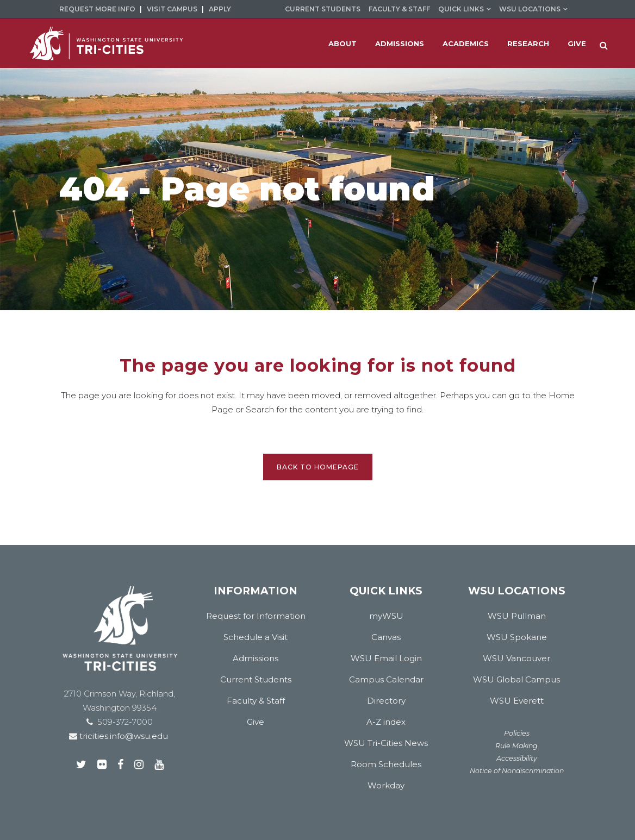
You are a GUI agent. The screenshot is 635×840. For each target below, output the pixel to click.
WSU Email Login (386, 658)
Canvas (386, 637)
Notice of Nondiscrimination (517, 771)
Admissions (256, 658)
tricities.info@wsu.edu (123, 736)
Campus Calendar (386, 679)
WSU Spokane (517, 637)
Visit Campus (172, 9)
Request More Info (97, 9)
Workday (386, 785)
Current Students (323, 9)
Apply (220, 9)
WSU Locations (530, 9)
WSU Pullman (517, 616)
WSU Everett (517, 701)
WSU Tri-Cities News (386, 743)
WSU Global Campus (516, 679)
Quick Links (461, 9)
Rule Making (516, 746)
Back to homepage (318, 467)
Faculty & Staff (399, 9)
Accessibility (517, 758)
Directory (386, 701)
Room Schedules (386, 764)
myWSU (386, 616)
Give (256, 722)
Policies (517, 733)
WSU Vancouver (516, 658)
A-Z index (386, 722)
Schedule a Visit (256, 637)
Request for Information (256, 616)
